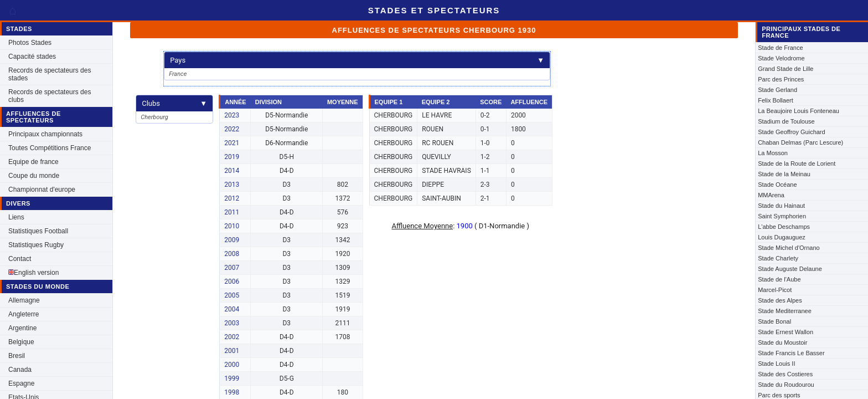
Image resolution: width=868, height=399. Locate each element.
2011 (232, 212)
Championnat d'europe (42, 190)
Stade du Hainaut (781, 206)
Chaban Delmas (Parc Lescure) (800, 142)
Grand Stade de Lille (786, 69)
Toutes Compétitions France (50, 148)
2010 (232, 226)
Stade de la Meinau (784, 174)
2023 (232, 115)
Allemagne (24, 300)
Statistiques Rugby (36, 245)
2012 (232, 198)
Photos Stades (30, 43)
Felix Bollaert (776, 100)
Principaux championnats (45, 134)
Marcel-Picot (775, 290)
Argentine (22, 328)
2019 (232, 157)
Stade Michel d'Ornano (789, 248)
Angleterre (24, 314)
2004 (232, 309)
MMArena (771, 195)
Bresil (17, 356)
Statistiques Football (38, 231)
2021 (232, 143)
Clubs (174, 103)
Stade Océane (777, 185)
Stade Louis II (776, 364)
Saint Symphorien (782, 216)
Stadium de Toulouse (786, 121)
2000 (232, 365)
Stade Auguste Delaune (790, 269)
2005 (232, 295)
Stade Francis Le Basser (791, 353)
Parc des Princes (781, 79)
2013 (232, 185)
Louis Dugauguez (782, 237)
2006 (232, 282)
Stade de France (780, 48)
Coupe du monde (34, 176)
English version (33, 273)
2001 (232, 351)
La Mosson (773, 153)
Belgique (21, 342)
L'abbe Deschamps (784, 227)
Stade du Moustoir (782, 342)
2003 (232, 323)
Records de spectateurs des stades (50, 74)
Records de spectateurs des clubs (50, 96)
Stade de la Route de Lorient (797, 163)
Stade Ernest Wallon (786, 332)
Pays (357, 60)
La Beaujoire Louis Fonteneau (799, 111)
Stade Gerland (777, 90)
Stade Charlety (778, 258)
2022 (232, 129)
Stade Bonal (774, 321)
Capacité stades (32, 57)
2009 (232, 240)
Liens (16, 217)
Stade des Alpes (780, 300)
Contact (20, 259)
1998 (232, 392)
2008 (232, 254)
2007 (232, 268)
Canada (20, 370)
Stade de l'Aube (779, 279)
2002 (232, 337)
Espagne (21, 383)
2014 (232, 171)
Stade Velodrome (781, 58)
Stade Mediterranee (785, 311)
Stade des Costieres (785, 374)
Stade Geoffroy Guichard (791, 132)
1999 (232, 378)
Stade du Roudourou (786, 385)
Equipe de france (33, 162)
